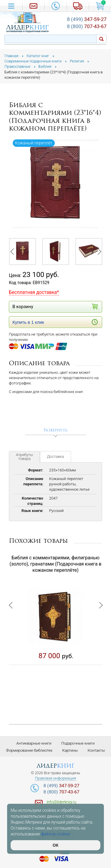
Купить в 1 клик (55, 322)
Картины (70, 750)
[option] (56, 184)
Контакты (96, 750)
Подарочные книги (78, 743)
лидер (55, 766)
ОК (55, 845)
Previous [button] (13, 252)
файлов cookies (56, 834)
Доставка (55, 456)
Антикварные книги (34, 743)
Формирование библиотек (29, 750)
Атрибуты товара (25, 457)
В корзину (55, 306)
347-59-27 (87, 19)
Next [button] (98, 252)
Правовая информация (55, 778)
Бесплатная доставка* (34, 292)
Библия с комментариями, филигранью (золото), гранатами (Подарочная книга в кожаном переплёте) (55, 564)
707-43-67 (87, 26)
